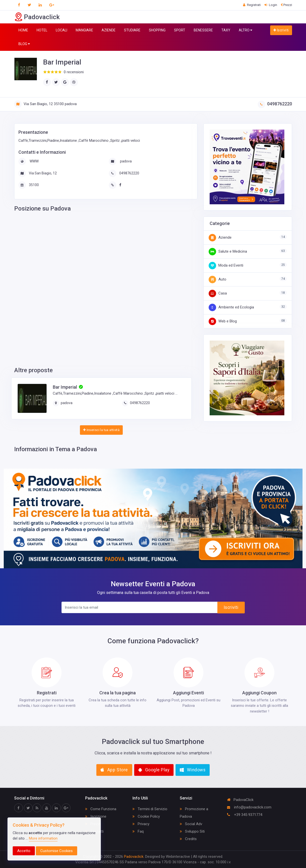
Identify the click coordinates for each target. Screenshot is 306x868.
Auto (217, 279)
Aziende (220, 237)
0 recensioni (74, 72)
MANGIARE (84, 30)
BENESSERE (203, 30)
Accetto (24, 851)
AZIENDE (109, 30)
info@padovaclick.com (249, 807)
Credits (188, 839)
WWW (34, 161)
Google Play (154, 770)
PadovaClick (240, 800)
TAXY (226, 30)
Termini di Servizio (150, 809)
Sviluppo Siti (192, 831)
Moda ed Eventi (226, 265)
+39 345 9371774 (245, 815)
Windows (193, 770)
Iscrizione (96, 816)
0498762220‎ (275, 104)
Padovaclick (134, 857)
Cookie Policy (146, 816)
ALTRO (245, 30)
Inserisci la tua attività (101, 430)
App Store (114, 770)
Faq (138, 831)
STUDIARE (132, 30)
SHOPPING (157, 30)
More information (43, 838)
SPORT (180, 30)
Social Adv (191, 824)
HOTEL (42, 30)
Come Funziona (101, 809)
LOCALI (61, 30)
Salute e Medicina (228, 251)
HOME (23, 30)
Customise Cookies (57, 851)
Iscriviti (281, 30)
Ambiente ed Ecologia (231, 307)
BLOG (24, 44)
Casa (218, 293)
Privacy (141, 824)
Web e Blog (223, 321)
